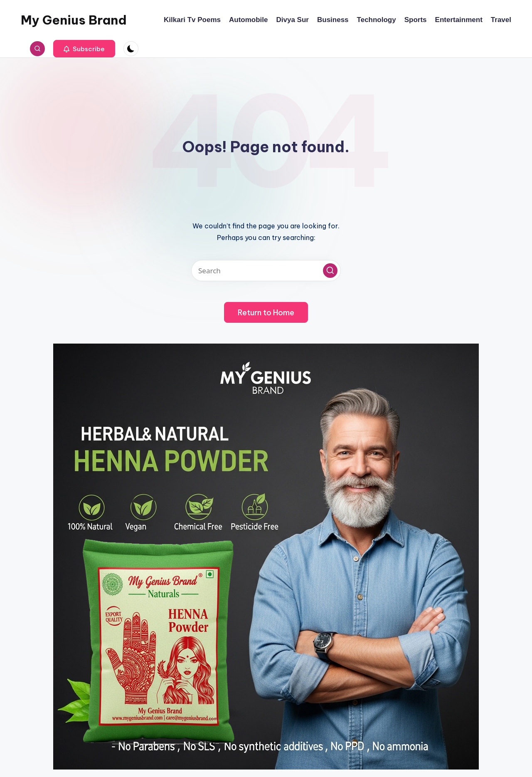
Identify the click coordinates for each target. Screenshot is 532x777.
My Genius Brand (74, 20)
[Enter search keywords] (266, 271)
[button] (84, 49)
